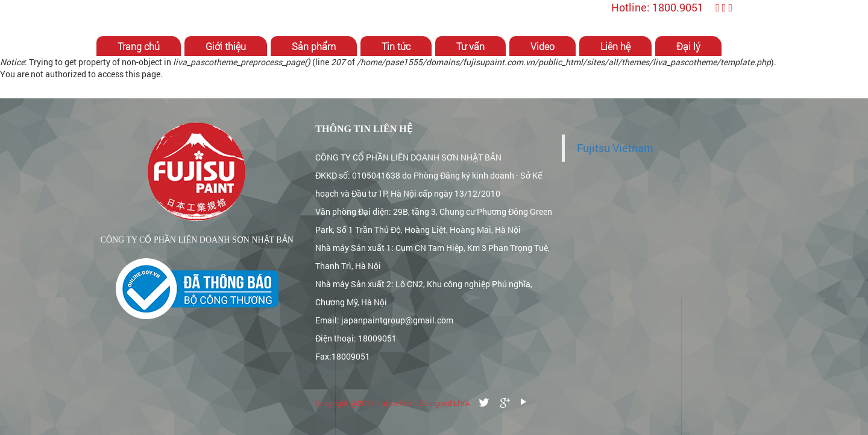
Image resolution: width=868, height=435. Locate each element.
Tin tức (396, 46)
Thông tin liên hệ (363, 129)
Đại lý (688, 46)
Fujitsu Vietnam (615, 148)
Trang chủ (139, 46)
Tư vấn (470, 46)
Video (542, 46)
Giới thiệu (226, 46)
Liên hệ (615, 46)
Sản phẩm (314, 46)
